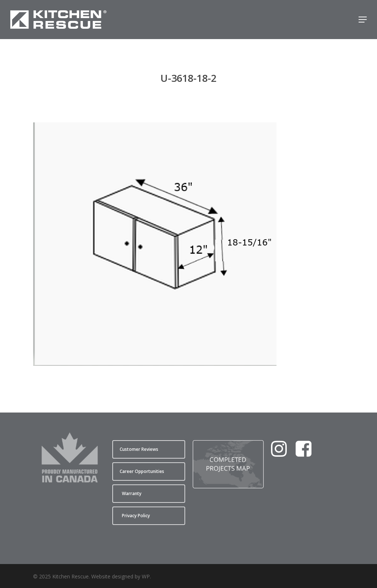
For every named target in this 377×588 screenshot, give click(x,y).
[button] (363, 20)
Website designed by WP (121, 576)
